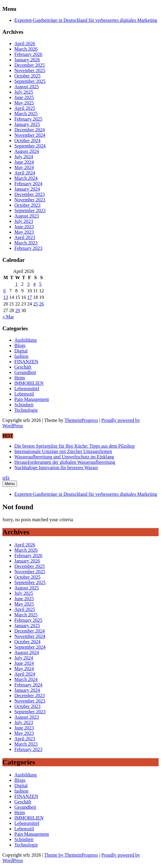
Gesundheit (25, 372)
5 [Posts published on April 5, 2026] (40, 284)
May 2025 (24, 103)
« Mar (8, 317)
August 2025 (27, 87)
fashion (21, 356)
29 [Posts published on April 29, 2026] (18, 310)
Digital (21, 351)
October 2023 (27, 205)
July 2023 (24, 221)
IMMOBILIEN (29, 383)
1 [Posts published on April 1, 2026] (16, 284)
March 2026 (26, 49)
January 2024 (27, 189)
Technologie (26, 410)
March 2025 (26, 114)
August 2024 (27, 151)
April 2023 (25, 237)
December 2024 (30, 130)
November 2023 (30, 200)
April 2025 (25, 108)
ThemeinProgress (81, 420)
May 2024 (24, 167)
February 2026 (28, 54)
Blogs (20, 345)
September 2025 (30, 81)
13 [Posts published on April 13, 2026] (6, 297)
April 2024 (25, 173)
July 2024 (24, 157)
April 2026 (25, 44)
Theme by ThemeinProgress (71, 855)
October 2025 (27, 76)
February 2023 (28, 248)
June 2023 (24, 227)
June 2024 (24, 162)
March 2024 (26, 178)
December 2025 (30, 65)
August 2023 (27, 216)
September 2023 (30, 210)
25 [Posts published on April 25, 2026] (36, 304)
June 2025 (24, 97)
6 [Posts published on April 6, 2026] (4, 291)
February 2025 (28, 119)
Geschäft (23, 367)
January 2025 (27, 124)
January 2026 (27, 60)
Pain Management (32, 399)
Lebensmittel (27, 389)
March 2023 (26, 243)
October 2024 (27, 140)
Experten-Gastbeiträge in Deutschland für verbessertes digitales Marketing (86, 20)
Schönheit (24, 405)
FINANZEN (26, 362)
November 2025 (30, 70)
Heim (20, 378)
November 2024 (30, 135)
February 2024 (28, 184)
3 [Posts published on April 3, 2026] (28, 284)
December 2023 (30, 194)
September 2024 (30, 146)
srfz (6, 478)
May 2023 (24, 232)
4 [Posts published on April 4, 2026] (34, 284)
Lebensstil (24, 394)
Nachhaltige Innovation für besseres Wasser (56, 468)
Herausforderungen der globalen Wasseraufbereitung (65, 462)
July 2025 (24, 92)
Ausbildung (26, 340)
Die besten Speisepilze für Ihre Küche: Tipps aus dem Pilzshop (75, 446)
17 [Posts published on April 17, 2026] (30, 297)
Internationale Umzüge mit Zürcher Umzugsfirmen (63, 451)
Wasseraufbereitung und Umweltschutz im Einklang (64, 457)
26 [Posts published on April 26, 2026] (42, 304)
